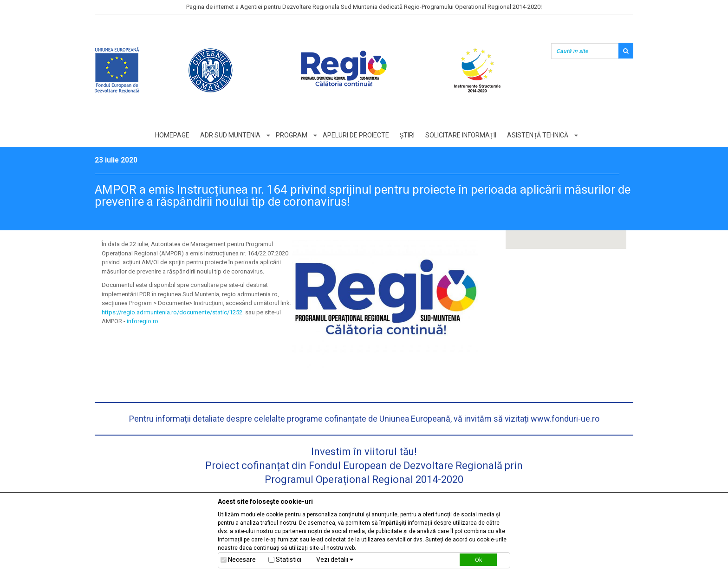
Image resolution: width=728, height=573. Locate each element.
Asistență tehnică (538, 135)
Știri (407, 135)
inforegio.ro (143, 321)
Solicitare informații (461, 135)
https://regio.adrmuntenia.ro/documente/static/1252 (172, 312)
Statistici (289, 560)
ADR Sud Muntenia (230, 135)
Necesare (242, 560)
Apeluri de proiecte (356, 135)
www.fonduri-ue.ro (565, 419)
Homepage (172, 135)
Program (292, 135)
